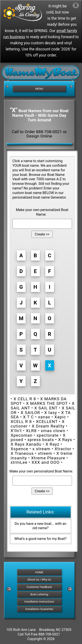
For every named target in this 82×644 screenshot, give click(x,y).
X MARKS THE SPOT (47, 403)
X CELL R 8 (25, 399)
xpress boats (41, 440)
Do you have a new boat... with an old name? (41, 526)
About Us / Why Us (39, 580)
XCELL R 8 (21, 422)
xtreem (45, 453)
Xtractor (63, 449)
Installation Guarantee (39, 609)
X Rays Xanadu (26, 444)
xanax (44, 417)
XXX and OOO (45, 462)
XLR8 (31, 431)
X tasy (51, 413)
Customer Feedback (39, 587)
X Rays (65, 440)
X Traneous (22, 453)
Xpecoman (22, 435)
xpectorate (48, 435)
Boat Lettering (39, 594)
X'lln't (16, 431)
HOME (39, 572)
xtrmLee (19, 462)
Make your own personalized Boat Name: (42, 212)
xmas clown (53, 431)
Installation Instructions (39, 602)
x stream (41, 449)
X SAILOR (31, 413)
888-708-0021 (49, 634)
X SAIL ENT (46, 408)
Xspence (20, 449)
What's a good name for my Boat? (41, 539)
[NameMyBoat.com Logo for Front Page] (41, 75)
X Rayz (52, 444)
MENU (39, 89)
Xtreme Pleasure (48, 458)
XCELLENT (47, 422)
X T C (28, 417)
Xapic (60, 417)
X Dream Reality (48, 426)
